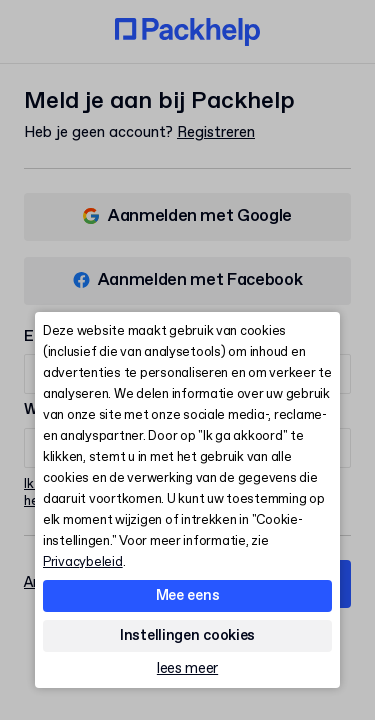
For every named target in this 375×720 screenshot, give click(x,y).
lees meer (187, 669)
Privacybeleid (83, 562)
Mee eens (188, 596)
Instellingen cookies (187, 636)
